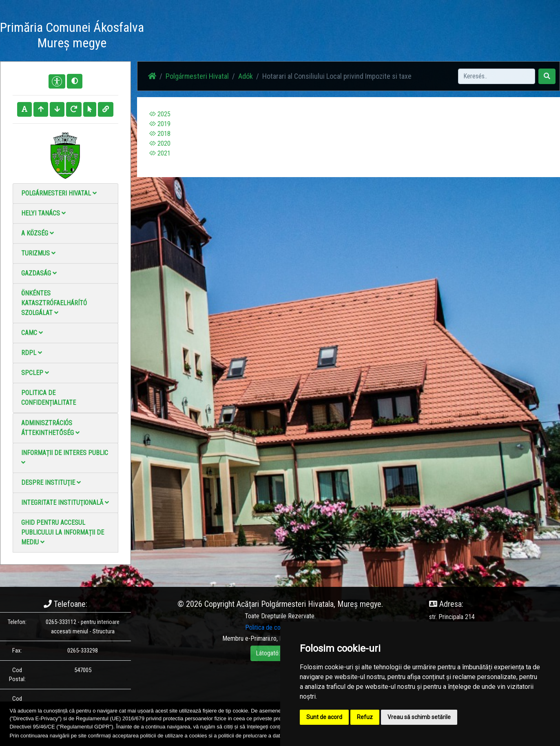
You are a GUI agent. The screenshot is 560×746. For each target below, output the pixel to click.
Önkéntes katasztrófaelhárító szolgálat (54, 303)
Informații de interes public (65, 457)
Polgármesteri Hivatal (59, 193)
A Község (38, 233)
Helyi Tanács (43, 213)
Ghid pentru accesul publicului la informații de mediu (63, 532)
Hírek (257, 37)
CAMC (32, 333)
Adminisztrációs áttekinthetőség (50, 428)
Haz (235, 37)
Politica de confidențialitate (49, 398)
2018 (160, 134)
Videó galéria (330, 37)
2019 (160, 124)
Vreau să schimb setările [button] (419, 717)
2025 (160, 114)
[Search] (497, 76)
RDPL (32, 353)
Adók (246, 76)
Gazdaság (39, 273)
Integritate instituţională (65, 503)
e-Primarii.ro (261, 638)
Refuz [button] (365, 717)
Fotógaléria (289, 37)
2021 (160, 153)
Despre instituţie (51, 483)
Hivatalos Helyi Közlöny (434, 37)
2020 (160, 143)
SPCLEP (35, 373)
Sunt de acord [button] (324, 717)
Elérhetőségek (376, 37)
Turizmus (38, 253)
